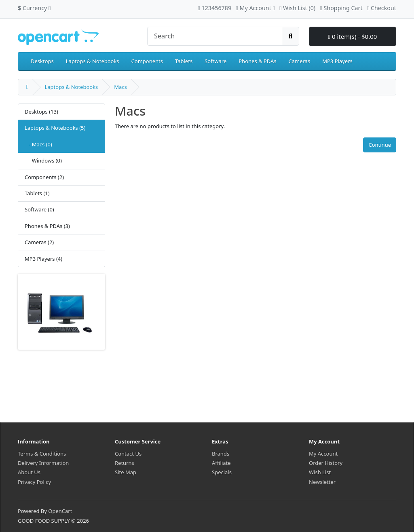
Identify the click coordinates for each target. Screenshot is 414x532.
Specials (222, 472)
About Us (29, 472)
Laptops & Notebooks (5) (55, 128)
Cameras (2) (39, 242)
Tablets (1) (37, 193)
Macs (120, 87)
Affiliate (221, 463)
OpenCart (60, 511)
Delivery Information (43, 463)
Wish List (320, 472)
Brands (221, 454)
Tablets (184, 61)
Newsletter (322, 482)
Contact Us (128, 454)
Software (215, 61)
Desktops (42, 61)
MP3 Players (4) (43, 259)
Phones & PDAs (257, 61)
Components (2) (44, 177)
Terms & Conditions (42, 454)
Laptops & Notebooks (93, 61)
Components (147, 61)
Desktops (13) (41, 112)
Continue (380, 145)
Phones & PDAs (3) (47, 226)
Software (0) (39, 209)
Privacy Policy (34, 482)
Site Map (126, 472)
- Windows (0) (43, 160)
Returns (125, 463)
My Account (323, 454)
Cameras (300, 61)
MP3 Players (337, 61)
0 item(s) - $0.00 (353, 36)
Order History (326, 463)
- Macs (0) (38, 144)
